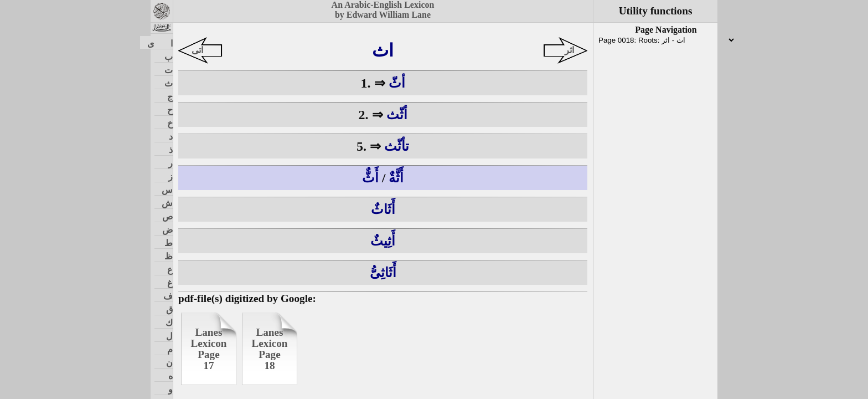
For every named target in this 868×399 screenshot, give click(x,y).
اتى (197, 50)
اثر (569, 50)
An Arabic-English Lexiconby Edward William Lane (383, 10)
